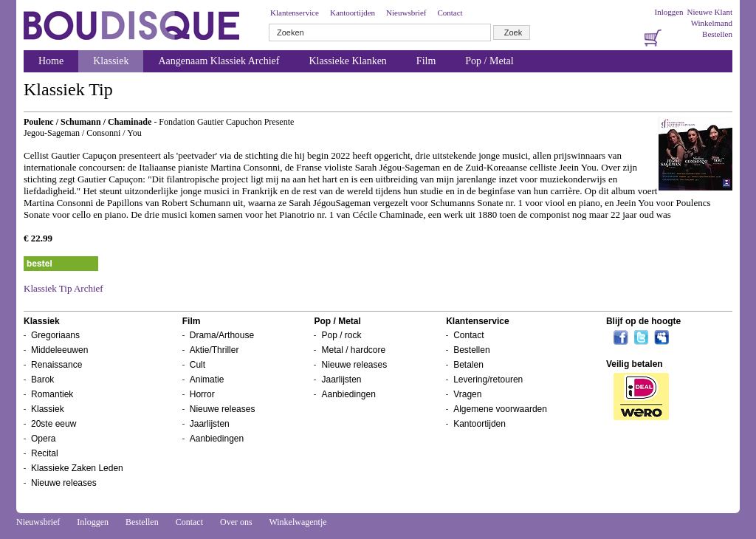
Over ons (236, 522)
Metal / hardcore (353, 350)
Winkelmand (712, 23)
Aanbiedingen (217, 439)
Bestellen (717, 34)
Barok (42, 380)
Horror (202, 394)
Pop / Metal (489, 61)
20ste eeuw (54, 424)
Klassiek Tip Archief (63, 288)
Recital (45, 453)
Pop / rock (341, 335)
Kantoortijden (353, 13)
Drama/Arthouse (222, 335)
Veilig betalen (635, 364)
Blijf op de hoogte (643, 321)
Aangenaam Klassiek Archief (219, 61)
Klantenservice (295, 13)
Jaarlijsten (210, 424)
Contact (450, 13)
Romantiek (52, 394)
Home (51, 61)
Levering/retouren (488, 380)
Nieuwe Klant (710, 12)
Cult (197, 365)
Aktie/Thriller (214, 350)
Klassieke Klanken (348, 61)
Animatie (207, 380)
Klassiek (111, 61)
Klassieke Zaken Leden (77, 468)
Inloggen (669, 12)
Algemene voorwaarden (500, 409)
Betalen (468, 365)
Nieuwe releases (64, 483)
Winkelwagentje (298, 522)
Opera (43, 439)
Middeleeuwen (59, 350)
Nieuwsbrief (406, 13)
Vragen (467, 394)
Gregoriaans (55, 335)
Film (426, 61)
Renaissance (56, 365)
